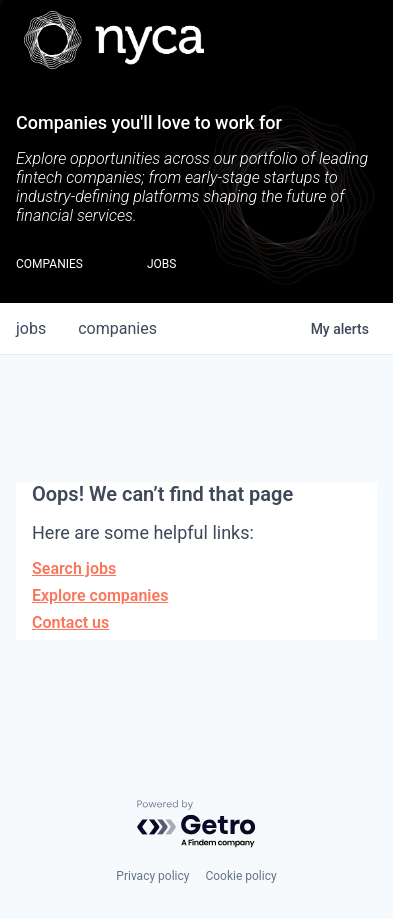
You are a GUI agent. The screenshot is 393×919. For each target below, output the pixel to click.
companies (117, 328)
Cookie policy (240, 876)
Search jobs (74, 568)
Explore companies (100, 595)
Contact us (70, 622)
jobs (31, 328)
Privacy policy (152, 876)
